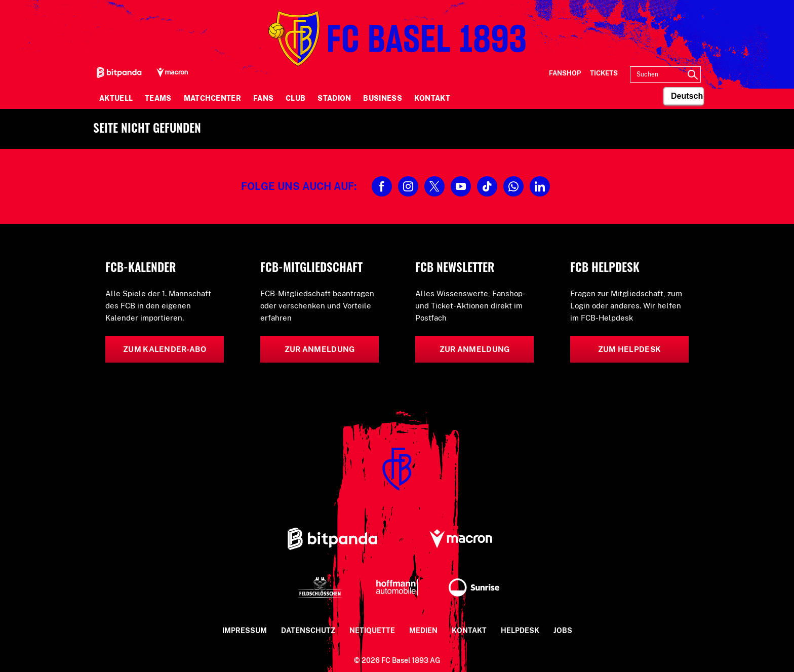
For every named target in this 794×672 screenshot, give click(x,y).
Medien (423, 630)
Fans (263, 98)
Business (382, 98)
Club (295, 98)
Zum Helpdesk (630, 349)
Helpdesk (520, 630)
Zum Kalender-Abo (165, 349)
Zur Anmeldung (320, 349)
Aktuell (116, 98)
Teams (158, 98)
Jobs (563, 630)
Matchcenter (212, 98)
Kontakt (432, 98)
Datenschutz (308, 630)
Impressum (245, 630)
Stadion (334, 98)
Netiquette (372, 630)
